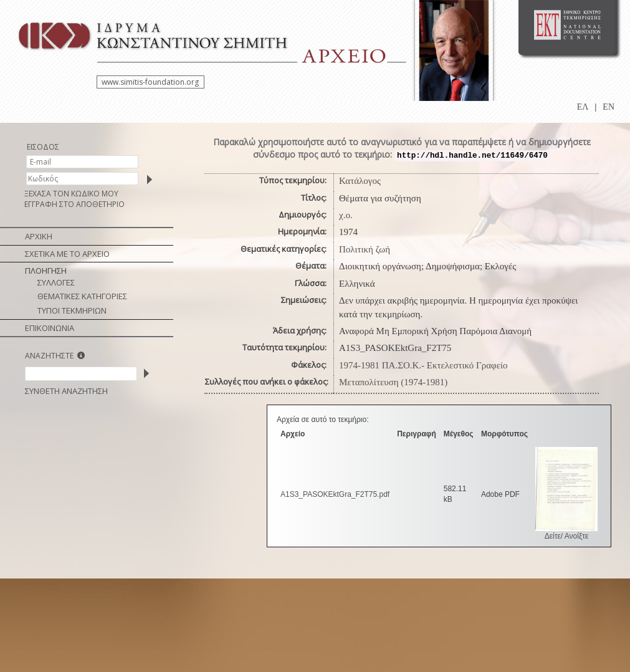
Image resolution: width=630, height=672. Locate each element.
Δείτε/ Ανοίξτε (567, 536)
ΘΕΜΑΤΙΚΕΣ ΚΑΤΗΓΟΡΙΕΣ (82, 296)
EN (609, 107)
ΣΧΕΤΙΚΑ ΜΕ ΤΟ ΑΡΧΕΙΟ (67, 254)
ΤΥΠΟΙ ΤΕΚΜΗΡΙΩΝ (72, 310)
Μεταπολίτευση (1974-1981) (393, 382)
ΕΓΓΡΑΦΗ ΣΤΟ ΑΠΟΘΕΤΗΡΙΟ (74, 204)
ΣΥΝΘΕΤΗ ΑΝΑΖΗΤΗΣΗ (66, 391)
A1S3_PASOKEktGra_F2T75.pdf (335, 494)
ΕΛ (583, 107)
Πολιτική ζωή (365, 249)
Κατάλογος (360, 181)
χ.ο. (346, 215)
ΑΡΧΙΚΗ (39, 236)
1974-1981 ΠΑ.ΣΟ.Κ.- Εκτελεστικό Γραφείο (423, 365)
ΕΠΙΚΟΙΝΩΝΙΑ (50, 328)
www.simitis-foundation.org (150, 82)
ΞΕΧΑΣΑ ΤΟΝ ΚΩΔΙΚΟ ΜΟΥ (71, 194)
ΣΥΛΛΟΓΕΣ (56, 282)
